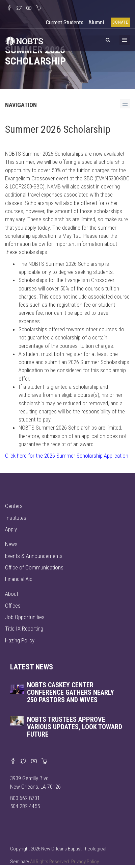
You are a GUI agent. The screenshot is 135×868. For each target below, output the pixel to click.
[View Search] (108, 39)
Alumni (96, 22)
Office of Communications (34, 567)
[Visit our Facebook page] (13, 762)
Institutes (16, 518)
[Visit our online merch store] (39, 8)
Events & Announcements (34, 556)
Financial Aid (19, 579)
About (12, 594)
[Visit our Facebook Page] (9, 8)
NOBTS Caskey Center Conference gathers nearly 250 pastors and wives (71, 692)
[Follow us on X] (19, 8)
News (11, 544)
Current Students (65, 22)
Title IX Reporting (24, 629)
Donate (120, 22)
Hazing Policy (20, 640)
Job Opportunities (25, 617)
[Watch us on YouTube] (29, 8)
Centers (14, 506)
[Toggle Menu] (125, 40)
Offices (13, 606)
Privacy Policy (85, 862)
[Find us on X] (23, 762)
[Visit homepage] (24, 40)
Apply (11, 529)
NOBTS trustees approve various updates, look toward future (75, 727)
